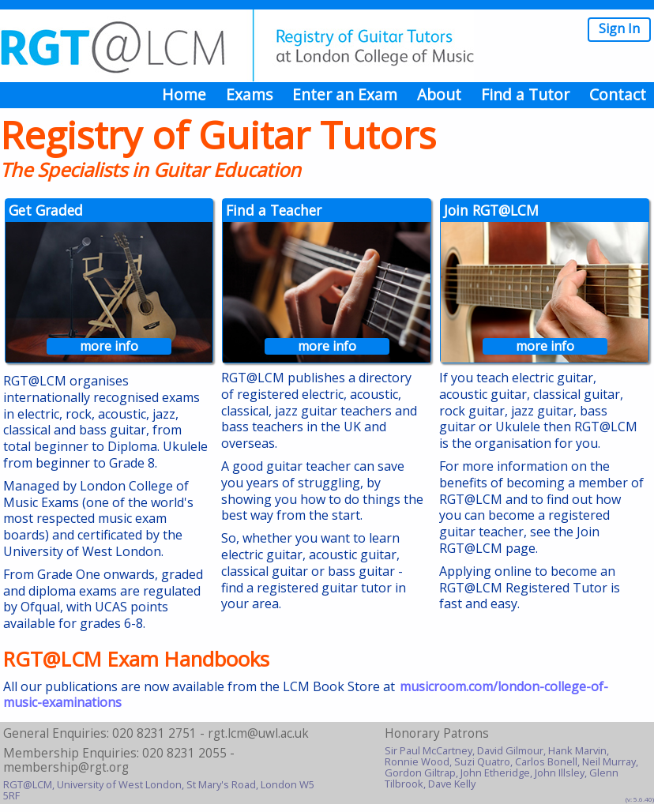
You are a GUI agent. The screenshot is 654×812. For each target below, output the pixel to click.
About (439, 94)
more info (109, 346)
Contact (618, 94)
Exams (249, 94)
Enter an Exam (345, 94)
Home (184, 94)
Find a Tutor (525, 94)
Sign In (619, 28)
